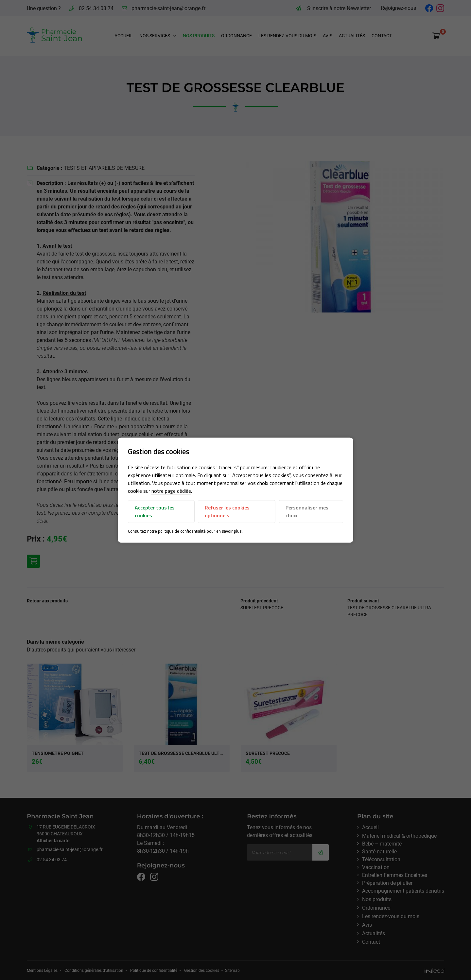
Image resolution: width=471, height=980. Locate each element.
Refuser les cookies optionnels (227, 512)
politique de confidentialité (182, 531)
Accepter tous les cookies (155, 512)
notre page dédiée (172, 491)
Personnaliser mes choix (307, 512)
